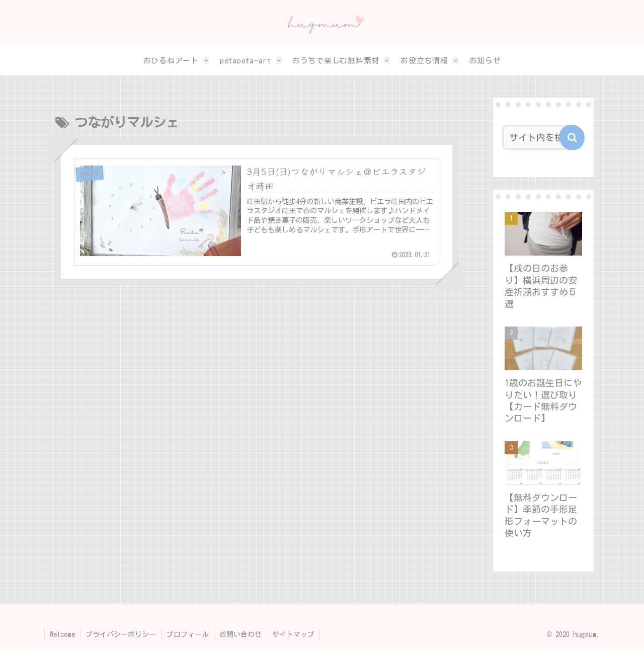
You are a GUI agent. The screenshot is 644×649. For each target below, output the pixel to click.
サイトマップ (293, 634)
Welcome (62, 634)
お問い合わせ (240, 634)
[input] (540, 137)
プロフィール (188, 634)
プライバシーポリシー (121, 634)
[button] (572, 137)
